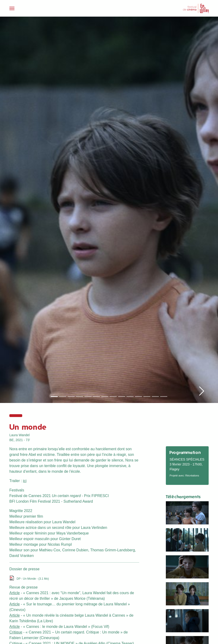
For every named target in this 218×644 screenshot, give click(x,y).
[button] (202, 207)
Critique (16, 632)
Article (15, 593)
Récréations (192, 476)
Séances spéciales (187, 459)
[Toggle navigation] (58, 8)
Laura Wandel (20, 435)
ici (25, 481)
